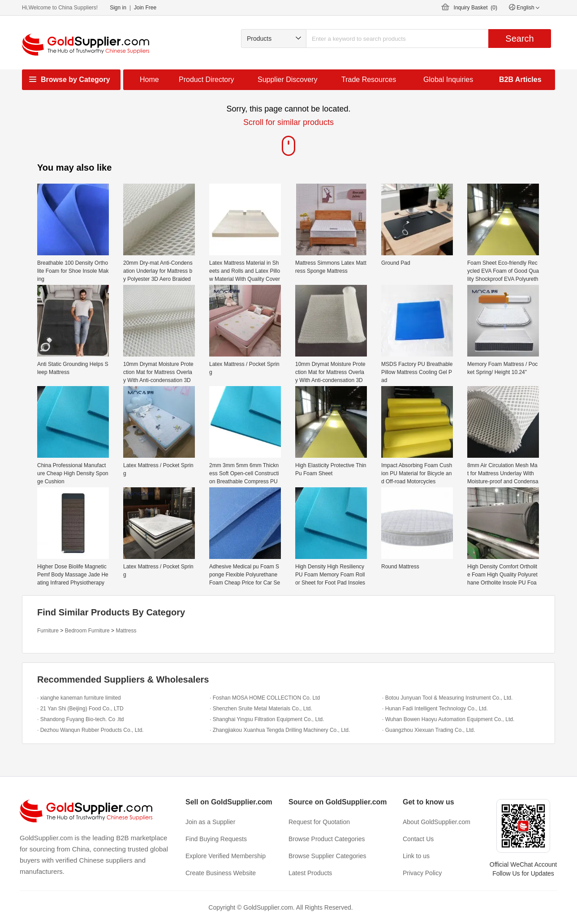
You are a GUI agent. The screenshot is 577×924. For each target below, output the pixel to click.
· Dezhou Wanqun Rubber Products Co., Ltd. (90, 730)
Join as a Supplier (210, 822)
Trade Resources (369, 80)
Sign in (118, 8)
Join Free (145, 8)
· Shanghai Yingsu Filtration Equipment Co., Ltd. (267, 719)
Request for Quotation (319, 822)
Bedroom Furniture (87, 631)
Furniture (48, 631)
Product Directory (207, 80)
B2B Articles (520, 80)
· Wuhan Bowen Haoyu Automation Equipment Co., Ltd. (448, 719)
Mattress (126, 631)
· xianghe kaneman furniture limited (79, 698)
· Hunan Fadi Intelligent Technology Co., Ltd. (435, 709)
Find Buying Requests (216, 839)
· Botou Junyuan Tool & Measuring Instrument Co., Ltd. (447, 698)
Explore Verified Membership (226, 856)
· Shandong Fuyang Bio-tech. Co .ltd (80, 719)
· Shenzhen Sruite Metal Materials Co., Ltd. (261, 709)
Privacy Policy (422, 873)
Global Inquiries (448, 80)
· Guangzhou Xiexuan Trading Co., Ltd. (428, 730)
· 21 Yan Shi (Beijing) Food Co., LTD (80, 709)
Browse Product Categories (327, 839)
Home (149, 80)
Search (519, 39)
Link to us (416, 856)
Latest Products (310, 873)
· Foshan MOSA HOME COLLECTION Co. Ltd (265, 698)
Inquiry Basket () (476, 8)
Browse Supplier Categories (327, 856)
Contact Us (418, 839)
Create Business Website (221, 873)
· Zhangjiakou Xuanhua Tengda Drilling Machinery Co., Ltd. (280, 730)
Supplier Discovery (287, 80)
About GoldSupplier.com (437, 822)
